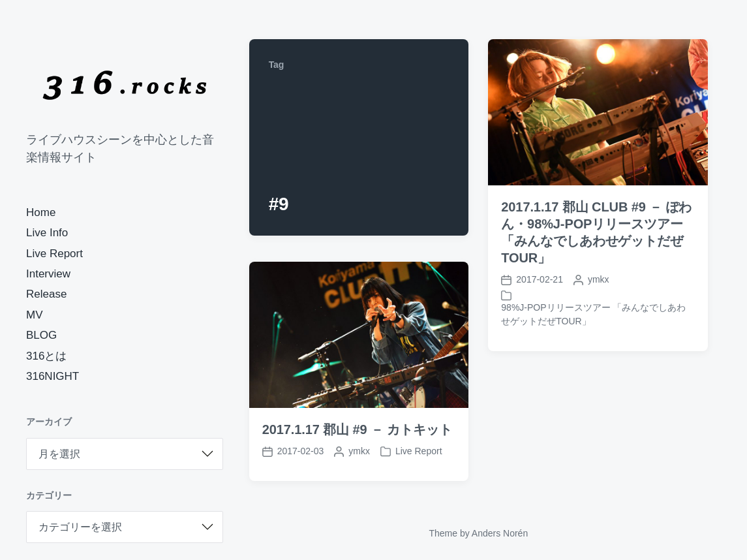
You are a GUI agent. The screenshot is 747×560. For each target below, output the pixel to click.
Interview (48, 274)
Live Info (47, 233)
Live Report (54, 254)
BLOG (41, 335)
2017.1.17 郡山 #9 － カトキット (357, 429)
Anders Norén (500, 533)
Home (41, 212)
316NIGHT (53, 376)
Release (46, 294)
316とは (46, 356)
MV (35, 315)
